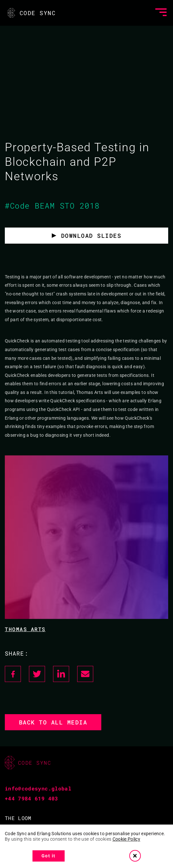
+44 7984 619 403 (32, 798)
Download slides (91, 236)
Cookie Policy (127, 839)
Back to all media (53, 722)
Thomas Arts (25, 629)
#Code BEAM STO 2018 (52, 206)
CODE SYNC (31, 13)
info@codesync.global (38, 788)
